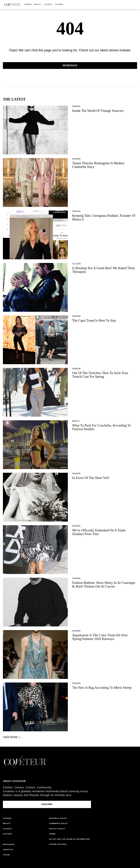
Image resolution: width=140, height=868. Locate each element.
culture (59, 4)
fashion (28, 4)
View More (12, 737)
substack (8, 850)
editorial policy (58, 818)
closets (48, 4)
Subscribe (47, 804)
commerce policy (58, 823)
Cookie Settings (58, 844)
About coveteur (14, 781)
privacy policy (57, 829)
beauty (38, 4)
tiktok (6, 855)
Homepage (70, 66)
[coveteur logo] (12, 5)
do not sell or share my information (69, 839)
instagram (9, 844)
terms (52, 834)
